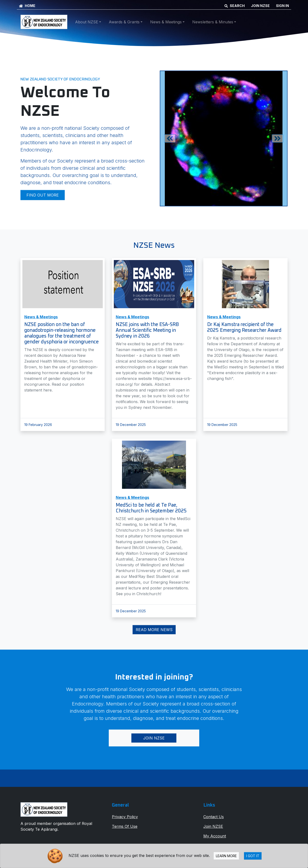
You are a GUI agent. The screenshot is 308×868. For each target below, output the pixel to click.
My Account (215, 836)
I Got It (253, 856)
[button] (170, 138)
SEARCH (235, 6)
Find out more (43, 195)
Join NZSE (154, 738)
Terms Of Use (125, 826)
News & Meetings (41, 317)
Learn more (226, 856)
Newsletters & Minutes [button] (213, 22)
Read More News (154, 630)
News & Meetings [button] (166, 22)
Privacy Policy (125, 817)
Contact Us (214, 817)
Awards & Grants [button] (124, 22)
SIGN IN (282, 6)
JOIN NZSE (260, 6)
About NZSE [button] (87, 22)
